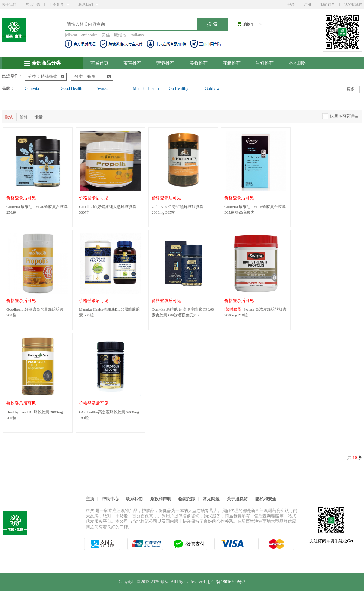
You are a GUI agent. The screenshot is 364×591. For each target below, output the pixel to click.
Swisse (103, 88)
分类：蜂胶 (93, 76)
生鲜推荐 (265, 63)
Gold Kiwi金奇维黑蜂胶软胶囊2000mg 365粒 (177, 209)
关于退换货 (237, 499)
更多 (352, 89)
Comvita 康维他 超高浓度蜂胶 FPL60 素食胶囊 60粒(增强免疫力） (183, 312)
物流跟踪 (187, 499)
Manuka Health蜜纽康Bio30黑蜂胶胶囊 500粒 (109, 312)
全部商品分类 (42, 63)
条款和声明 (161, 499)
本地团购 (298, 63)
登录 (291, 5)
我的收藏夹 (353, 5)
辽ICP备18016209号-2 (226, 582)
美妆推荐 (199, 63)
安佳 (106, 35)
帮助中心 (110, 499)
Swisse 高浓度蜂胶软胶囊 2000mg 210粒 (255, 312)
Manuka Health (146, 88)
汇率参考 (59, 5)
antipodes (89, 35)
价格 (24, 117)
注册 (308, 5)
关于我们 (9, 5)
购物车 (249, 24)
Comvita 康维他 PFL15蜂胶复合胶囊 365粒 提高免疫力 (255, 209)
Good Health (71, 88)
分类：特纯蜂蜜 (46, 76)
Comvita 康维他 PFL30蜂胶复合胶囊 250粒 (37, 209)
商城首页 (99, 63)
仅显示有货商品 (344, 116)
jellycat (71, 35)
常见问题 (33, 5)
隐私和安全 (266, 499)
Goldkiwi (213, 88)
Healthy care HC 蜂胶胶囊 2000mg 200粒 (35, 415)
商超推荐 (232, 63)
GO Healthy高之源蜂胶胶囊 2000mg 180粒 (109, 415)
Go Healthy (179, 88)
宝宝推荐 (132, 63)
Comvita (32, 88)
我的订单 (328, 5)
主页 (90, 499)
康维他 (120, 35)
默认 (9, 117)
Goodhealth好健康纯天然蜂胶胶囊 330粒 (108, 209)
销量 (38, 117)
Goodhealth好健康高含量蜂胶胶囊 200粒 (35, 312)
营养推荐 (165, 63)
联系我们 (88, 5)
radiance (138, 35)
